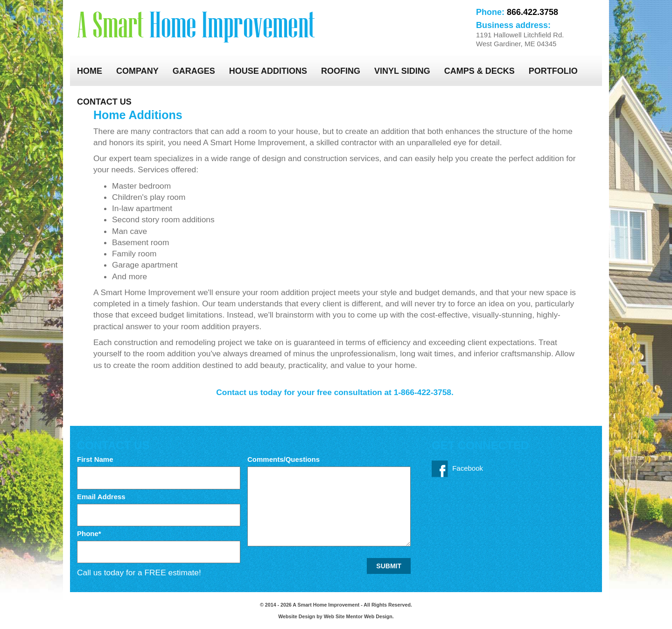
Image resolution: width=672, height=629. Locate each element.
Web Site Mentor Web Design (358, 616)
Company (137, 71)
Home (90, 71)
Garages (194, 71)
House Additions (268, 71)
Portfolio (553, 71)
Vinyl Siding (402, 71)
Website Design (297, 616)
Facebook (457, 469)
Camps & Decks (479, 71)
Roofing (341, 71)
